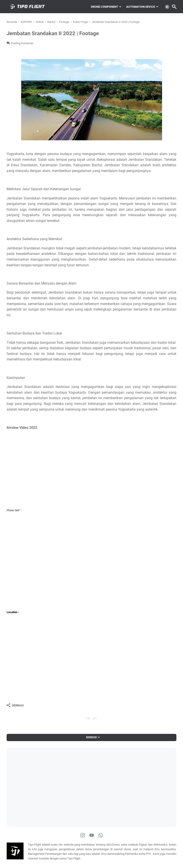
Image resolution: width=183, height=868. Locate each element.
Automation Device (141, 7)
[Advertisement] (51, 784)
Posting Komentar (22, 43)
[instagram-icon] (83, 835)
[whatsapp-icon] (101, 835)
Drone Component (104, 7)
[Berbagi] (15, 705)
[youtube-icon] (92, 835)
